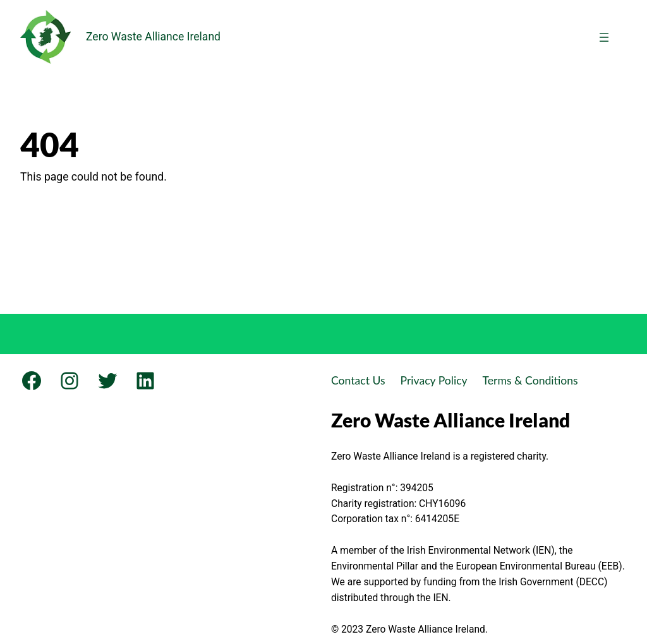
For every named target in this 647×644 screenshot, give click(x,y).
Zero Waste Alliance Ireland (153, 37)
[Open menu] (604, 37)
